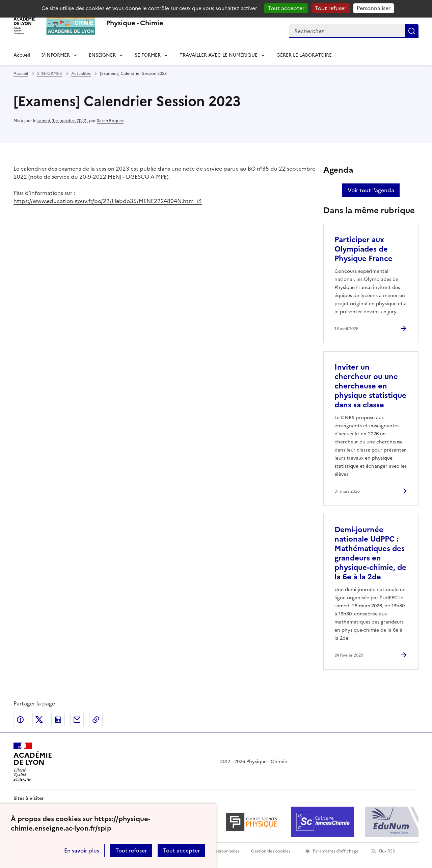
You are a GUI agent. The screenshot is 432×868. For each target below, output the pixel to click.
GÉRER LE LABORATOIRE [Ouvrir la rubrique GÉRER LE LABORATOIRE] (304, 55)
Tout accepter (181, 850)
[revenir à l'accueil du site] (135, 23)
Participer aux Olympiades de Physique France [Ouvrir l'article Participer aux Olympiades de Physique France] (363, 249)
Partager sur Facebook (20, 720)
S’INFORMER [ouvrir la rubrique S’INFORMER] (50, 74)
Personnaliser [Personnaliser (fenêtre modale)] (374, 8)
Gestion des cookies (271, 851)
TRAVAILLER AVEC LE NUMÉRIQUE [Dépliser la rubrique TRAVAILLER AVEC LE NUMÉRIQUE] (219, 55)
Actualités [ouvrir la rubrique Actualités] (81, 74)
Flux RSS (387, 851)
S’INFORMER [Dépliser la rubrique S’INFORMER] (56, 55)
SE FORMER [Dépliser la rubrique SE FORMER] (148, 55)
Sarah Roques (110, 121)
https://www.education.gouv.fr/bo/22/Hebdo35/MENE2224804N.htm (104, 201)
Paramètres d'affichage (336, 851)
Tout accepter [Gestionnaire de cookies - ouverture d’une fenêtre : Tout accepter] (286, 8)
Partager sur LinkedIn (58, 720)
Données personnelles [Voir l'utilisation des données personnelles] (218, 851)
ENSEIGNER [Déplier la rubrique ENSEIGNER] (102, 55)
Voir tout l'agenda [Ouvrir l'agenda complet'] (371, 190)
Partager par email (77, 720)
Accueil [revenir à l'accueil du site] (22, 55)
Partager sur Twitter (39, 720)
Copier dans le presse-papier (96, 720)
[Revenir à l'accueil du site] (33, 762)
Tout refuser (131, 850)
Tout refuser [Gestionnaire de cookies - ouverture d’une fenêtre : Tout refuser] (331, 8)
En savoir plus (82, 850)
